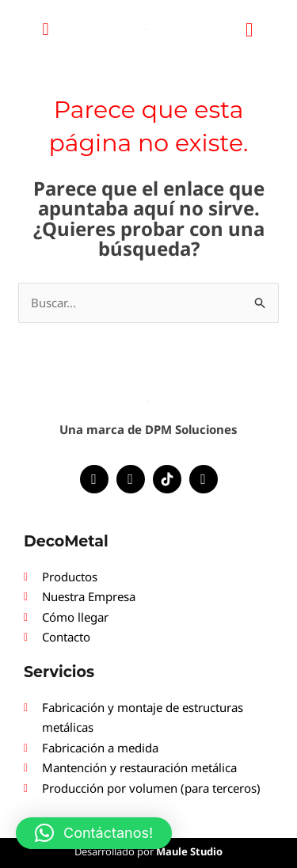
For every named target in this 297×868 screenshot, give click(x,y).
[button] (46, 29)
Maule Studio (189, 851)
